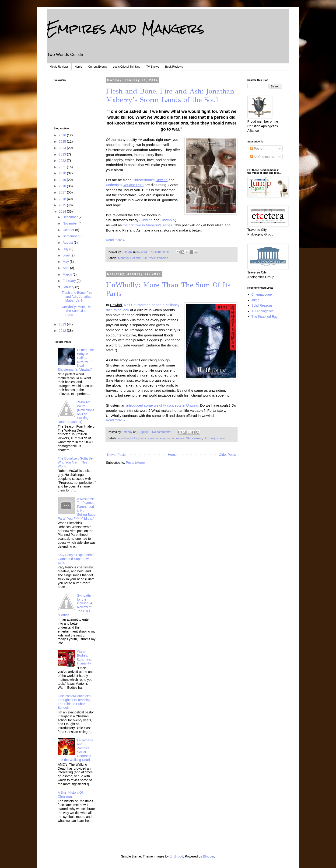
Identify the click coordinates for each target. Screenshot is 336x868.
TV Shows (153, 67)
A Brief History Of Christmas (70, 794)
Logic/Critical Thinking (127, 67)
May (66, 262)
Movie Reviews (59, 67)
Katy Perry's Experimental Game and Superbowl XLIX (77, 559)
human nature (175, 438)
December (70, 217)
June (66, 255)
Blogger (208, 856)
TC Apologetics (262, 311)
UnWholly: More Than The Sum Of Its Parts (78, 311)
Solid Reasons (262, 305)
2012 (63, 331)
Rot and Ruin (139, 258)
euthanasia (158, 438)
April (66, 268)
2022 (63, 161)
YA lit (152, 258)
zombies (163, 258)
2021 (63, 167)
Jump (255, 300)
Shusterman (194, 438)
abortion (123, 438)
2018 (63, 186)
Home (78, 67)
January (69, 287)
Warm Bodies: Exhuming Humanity (84, 657)
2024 (63, 148)
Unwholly (168, 220)
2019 (63, 180)
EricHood (176, 856)
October (69, 230)
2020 (63, 173)
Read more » (115, 240)
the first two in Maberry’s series (147, 225)
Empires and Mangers (126, 28)
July (66, 249)
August (68, 242)
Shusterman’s (151, 180)
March (68, 274)
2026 (63, 135)
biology (135, 438)
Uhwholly (210, 438)
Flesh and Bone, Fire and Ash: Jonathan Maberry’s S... (77, 297)
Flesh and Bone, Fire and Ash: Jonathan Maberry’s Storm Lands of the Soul (170, 95)
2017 (63, 192)
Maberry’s (125, 185)
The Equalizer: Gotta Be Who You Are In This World (75, 462)
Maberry (123, 258)
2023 (63, 154)
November (70, 223)
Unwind (147, 220)
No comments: (160, 252)
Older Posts (227, 455)
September (71, 236)
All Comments (262, 157)
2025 (63, 142)
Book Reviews (174, 67)
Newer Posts (116, 455)
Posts (256, 149)
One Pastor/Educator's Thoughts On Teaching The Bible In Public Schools (74, 702)
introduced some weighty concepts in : (163, 405)
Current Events (98, 67)
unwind (222, 438)
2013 (63, 324)
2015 (63, 205)
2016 (63, 199)
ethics (145, 438)
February (70, 281)
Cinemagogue (262, 294)
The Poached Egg (265, 317)
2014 (63, 211)
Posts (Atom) (135, 463)
